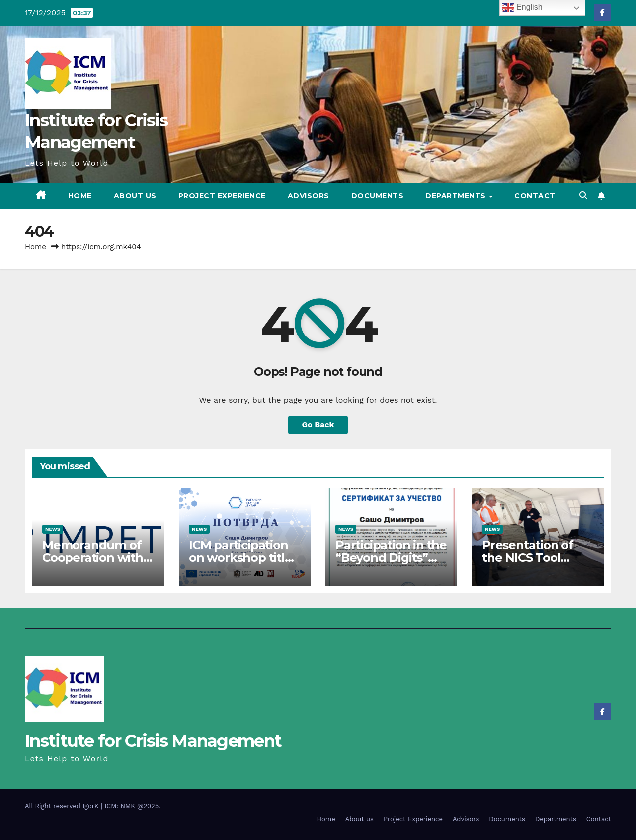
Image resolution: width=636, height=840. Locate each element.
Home (80, 196)
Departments (457, 196)
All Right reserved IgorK (63, 806)
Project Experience (222, 196)
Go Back (318, 425)
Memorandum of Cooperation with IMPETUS (93, 557)
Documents (378, 196)
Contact (535, 196)
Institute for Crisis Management (153, 741)
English (522, 8)
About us (135, 196)
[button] (583, 196)
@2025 (148, 806)
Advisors (309, 196)
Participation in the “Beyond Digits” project (391, 557)
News (53, 529)
